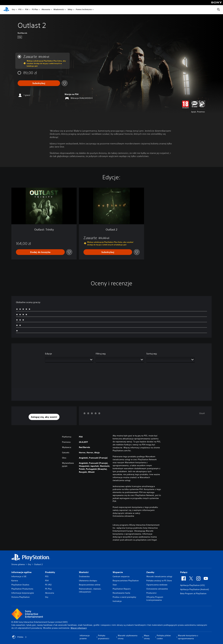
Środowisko (84, 576)
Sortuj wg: (152, 354)
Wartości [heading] (84, 572)
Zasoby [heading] (150, 572)
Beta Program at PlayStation (193, 593)
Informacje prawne (85, 637)
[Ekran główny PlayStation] (6, 10)
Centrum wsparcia (121, 576)
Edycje (48, 354)
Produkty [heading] (50, 572)
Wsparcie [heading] (118, 572)
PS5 (20, 10)
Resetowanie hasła (121, 593)
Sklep (70, 10)
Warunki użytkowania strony (128, 637)
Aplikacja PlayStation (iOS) (192, 585)
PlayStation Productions (22, 589)
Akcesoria (46, 10)
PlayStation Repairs (122, 589)
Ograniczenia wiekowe (157, 585)
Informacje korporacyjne (23, 593)
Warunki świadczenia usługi (159, 576)
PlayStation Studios (20, 585)
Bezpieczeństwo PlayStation (126, 581)
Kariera (15, 581)
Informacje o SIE (19, 576)
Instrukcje (117, 601)
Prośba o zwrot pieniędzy (124, 597)
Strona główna (18, 564)
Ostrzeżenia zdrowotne (123, 516)
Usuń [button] (202, 413)
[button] (44, 417)
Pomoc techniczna (84, 10)
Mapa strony (147, 637)
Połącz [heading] (184, 572)
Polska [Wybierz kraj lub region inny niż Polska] (19, 637)
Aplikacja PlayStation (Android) (194, 589)
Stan (115, 585)
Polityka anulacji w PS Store (159, 581)
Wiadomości (59, 10)
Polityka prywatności (104, 637)
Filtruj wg (101, 354)
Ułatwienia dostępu (88, 581)
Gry (13, 10)
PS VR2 (48, 585)
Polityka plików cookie (164, 637)
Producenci (151, 593)
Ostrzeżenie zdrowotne (157, 589)
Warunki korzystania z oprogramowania (188, 637)
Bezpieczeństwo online (90, 585)
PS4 (27, 10)
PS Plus (35, 10)
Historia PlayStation (20, 597)
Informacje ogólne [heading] (21, 572)
